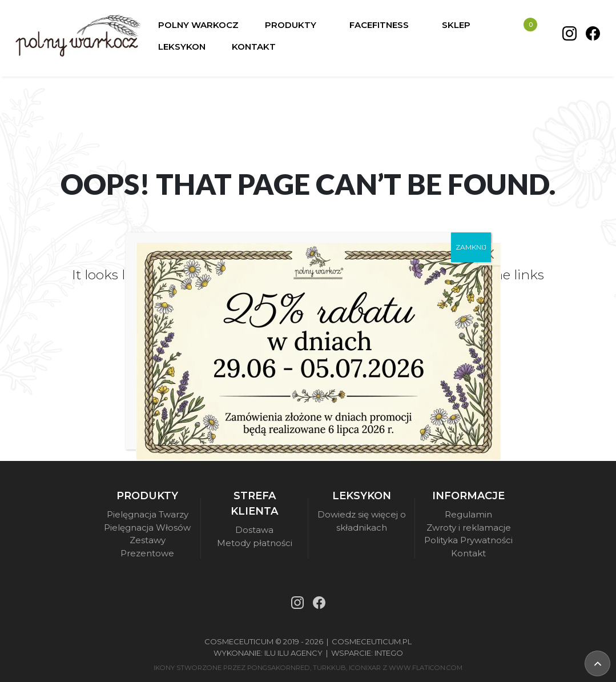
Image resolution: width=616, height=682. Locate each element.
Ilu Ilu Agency (293, 653)
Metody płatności (255, 543)
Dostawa (254, 530)
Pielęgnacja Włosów (147, 527)
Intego (389, 653)
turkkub (329, 668)
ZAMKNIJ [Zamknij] (471, 247)
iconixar (365, 668)
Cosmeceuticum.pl (372, 641)
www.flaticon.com (426, 668)
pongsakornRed (279, 668)
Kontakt (468, 553)
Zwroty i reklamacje (469, 527)
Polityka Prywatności (468, 540)
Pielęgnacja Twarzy (148, 514)
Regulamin (468, 514)
